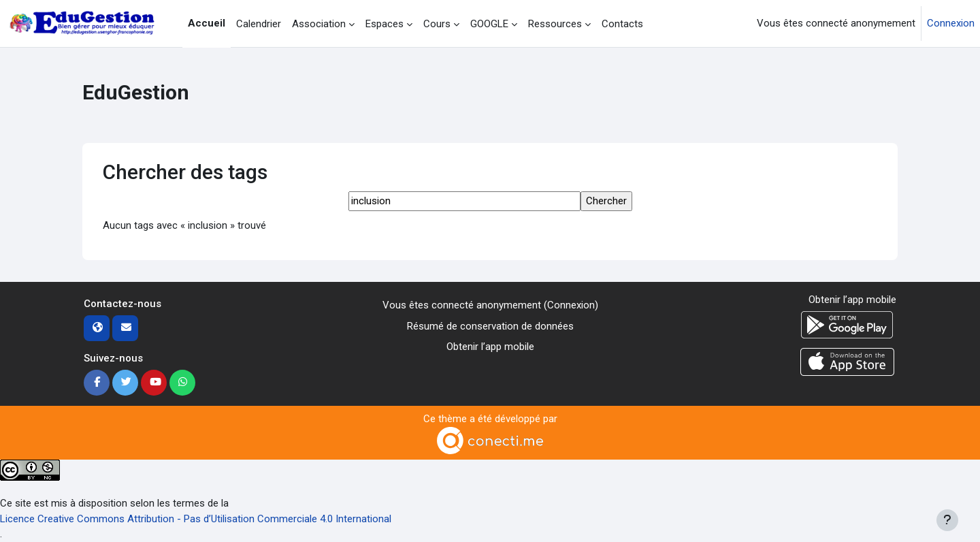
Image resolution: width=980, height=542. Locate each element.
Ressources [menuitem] (555, 24)
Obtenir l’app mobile (490, 347)
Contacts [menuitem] (622, 24)
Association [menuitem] (319, 24)
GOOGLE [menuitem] (489, 24)
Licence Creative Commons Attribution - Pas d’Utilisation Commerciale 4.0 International (196, 519)
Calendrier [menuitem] (259, 24)
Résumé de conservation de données (490, 326)
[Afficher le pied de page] (947, 520)
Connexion (951, 23)
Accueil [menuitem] (207, 23)
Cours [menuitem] (437, 24)
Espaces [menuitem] (385, 24)
